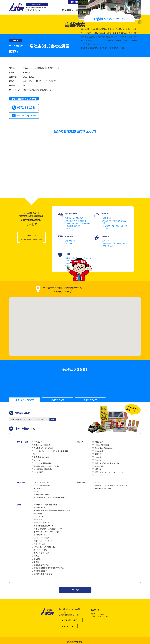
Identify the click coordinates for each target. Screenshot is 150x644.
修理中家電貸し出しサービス (44, 526)
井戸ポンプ (38, 442)
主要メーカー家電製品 (42, 445)
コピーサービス (39, 544)
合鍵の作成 (99, 442)
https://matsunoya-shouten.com (37, 90)
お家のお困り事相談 (102, 445)
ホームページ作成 (40, 550)
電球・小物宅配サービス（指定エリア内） (48, 529)
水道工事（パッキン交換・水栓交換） (107, 463)
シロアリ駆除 (99, 466)
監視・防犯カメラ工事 (41, 457)
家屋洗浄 (98, 469)
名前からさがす (90, 400)
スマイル (37, 491)
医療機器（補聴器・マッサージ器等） (46, 466)
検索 (53, 419)
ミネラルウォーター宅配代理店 (45, 547)
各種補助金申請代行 (41, 565)
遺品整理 (37, 559)
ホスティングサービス (41, 553)
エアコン (37, 460)
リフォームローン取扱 (41, 538)
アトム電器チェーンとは (71, 10)
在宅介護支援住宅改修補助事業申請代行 (49, 568)
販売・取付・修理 (22, 442)
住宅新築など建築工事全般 (104, 448)
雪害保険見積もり (40, 571)
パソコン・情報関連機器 (42, 463)
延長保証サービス (40, 535)
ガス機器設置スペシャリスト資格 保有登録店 (50, 497)
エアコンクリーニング (102, 475)
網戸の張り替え (39, 508)
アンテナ (97, 482)
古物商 (36, 562)
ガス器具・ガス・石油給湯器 (43, 448)
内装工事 (98, 460)
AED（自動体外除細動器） (43, 469)
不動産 (36, 556)
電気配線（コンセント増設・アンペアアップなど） (111, 485)
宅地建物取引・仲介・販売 (43, 574)
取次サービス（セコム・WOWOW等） (46, 532)
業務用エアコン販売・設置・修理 (45, 505)
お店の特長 (21, 482)
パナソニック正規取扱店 (42, 485)
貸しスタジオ (38, 517)
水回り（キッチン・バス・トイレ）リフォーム (109, 472)
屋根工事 (98, 454)
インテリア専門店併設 (42, 494)
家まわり (80, 442)
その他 (19, 505)
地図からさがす (57, 400)
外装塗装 (98, 457)
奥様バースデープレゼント (43, 541)
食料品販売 (38, 520)
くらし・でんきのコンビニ (42, 482)
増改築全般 (99, 451)
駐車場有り (38, 488)
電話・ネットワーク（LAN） (103, 488)
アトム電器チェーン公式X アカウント (100, 615)
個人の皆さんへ (77, 2)
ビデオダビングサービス (42, 523)
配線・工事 (81, 482)
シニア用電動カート (41, 472)
